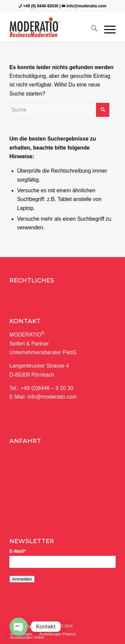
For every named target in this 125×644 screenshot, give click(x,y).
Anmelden (22, 579)
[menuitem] (91, 28)
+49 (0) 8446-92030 (41, 6)
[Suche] (91, 28)
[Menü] (106, 28)
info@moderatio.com (86, 6)
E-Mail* (17, 551)
